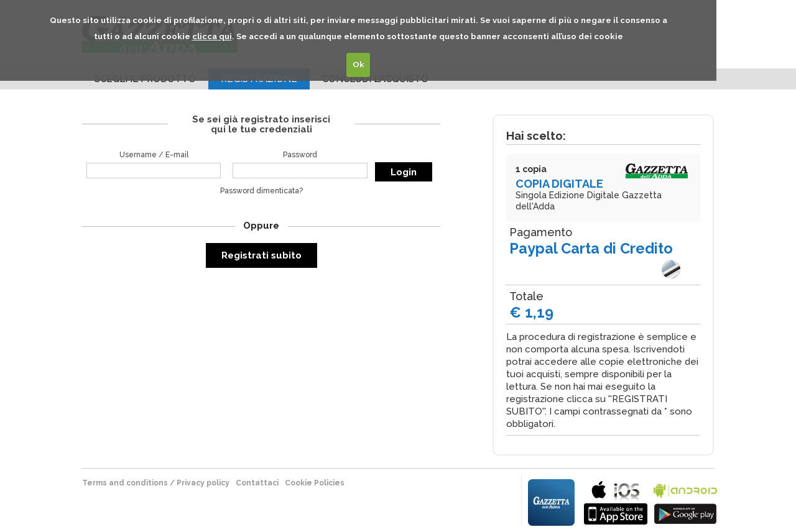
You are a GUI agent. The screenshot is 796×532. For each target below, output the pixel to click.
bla (616, 501)
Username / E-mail (154, 155)
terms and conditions (125, 483)
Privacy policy (203, 483)
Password (300, 155)
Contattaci (257, 483)
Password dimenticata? (261, 191)
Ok (359, 64)
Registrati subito (261, 255)
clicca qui (212, 36)
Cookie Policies (315, 483)
